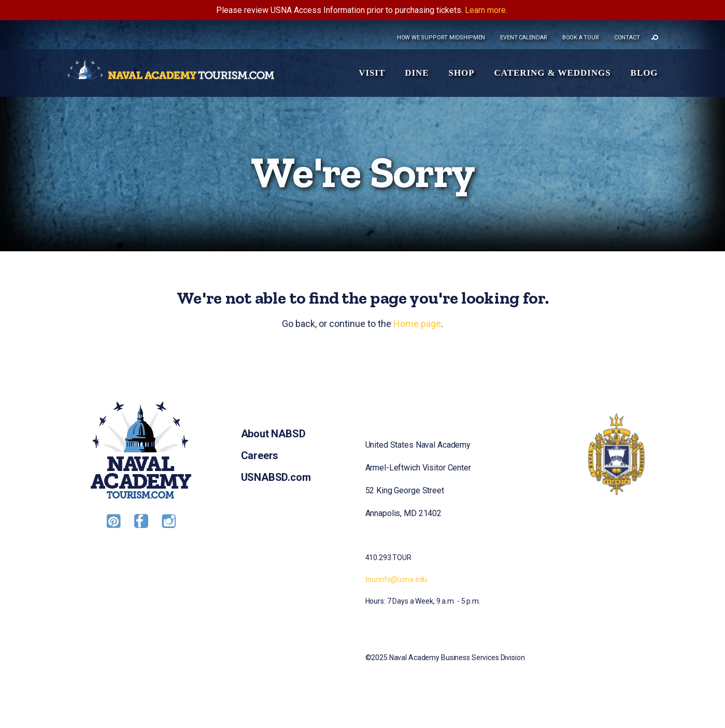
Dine (417, 73)
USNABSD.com (276, 477)
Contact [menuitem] (627, 38)
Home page (417, 324)
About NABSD (273, 434)
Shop (461, 73)
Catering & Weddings (553, 73)
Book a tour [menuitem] (581, 38)
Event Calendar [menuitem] (523, 38)
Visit (372, 73)
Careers (260, 455)
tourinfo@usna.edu (396, 579)
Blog (644, 73)
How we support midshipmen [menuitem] (441, 38)
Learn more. (486, 10)
